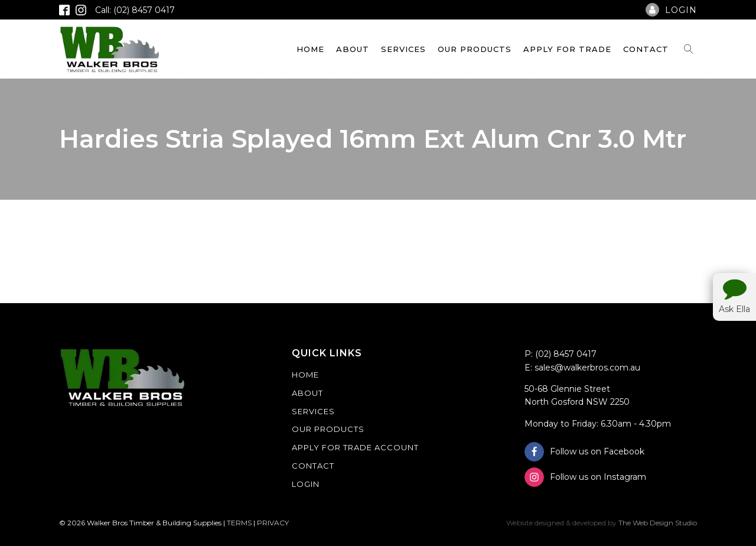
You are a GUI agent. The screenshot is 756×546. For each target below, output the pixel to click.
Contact (646, 49)
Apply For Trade (567, 49)
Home (310, 49)
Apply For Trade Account (355, 447)
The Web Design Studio (658, 523)
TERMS (239, 523)
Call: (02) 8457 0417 (135, 10)
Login (306, 484)
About (353, 49)
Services (403, 49)
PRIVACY (273, 523)
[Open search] (689, 49)
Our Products (475, 49)
